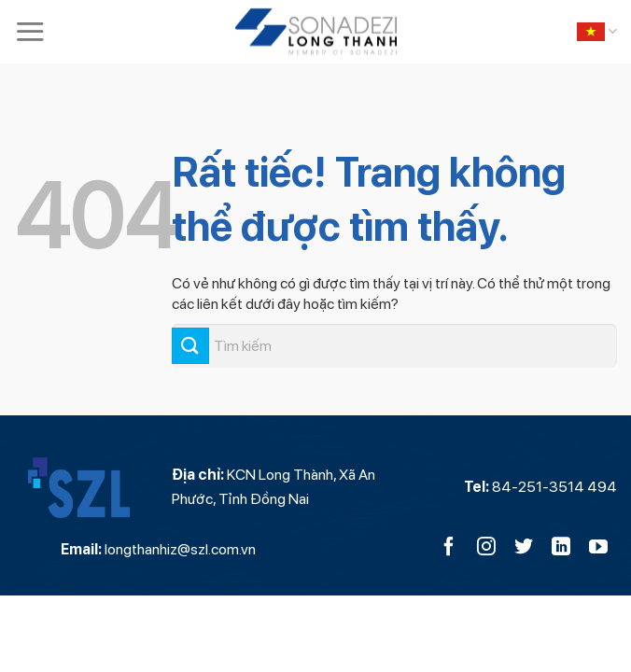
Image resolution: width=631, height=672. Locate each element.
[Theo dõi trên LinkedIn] (561, 548)
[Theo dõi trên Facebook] (449, 548)
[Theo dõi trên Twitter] (524, 548)
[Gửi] (190, 346)
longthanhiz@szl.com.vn (180, 549)
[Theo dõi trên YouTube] (598, 548)
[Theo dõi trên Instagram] (486, 548)
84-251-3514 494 (554, 487)
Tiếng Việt (597, 32)
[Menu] (30, 31)
